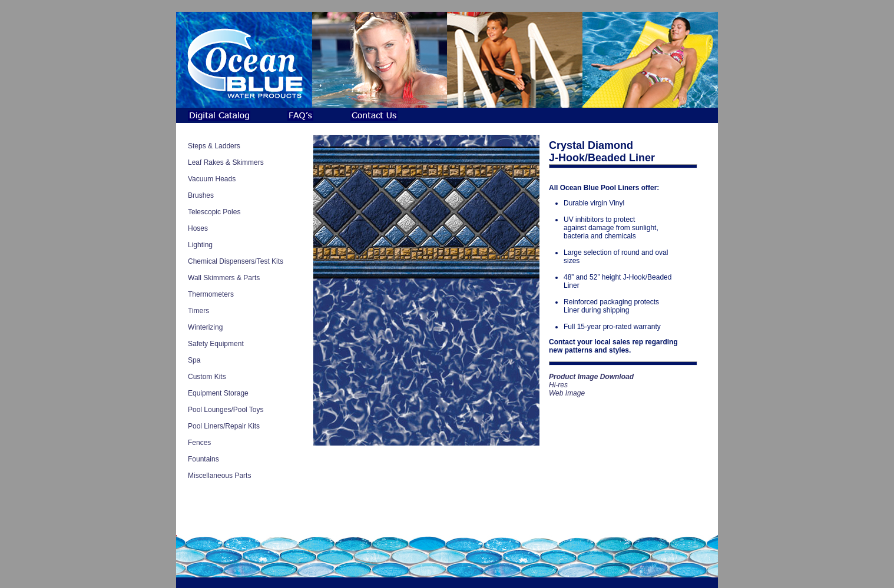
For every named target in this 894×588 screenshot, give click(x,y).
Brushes (201, 195)
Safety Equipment (216, 344)
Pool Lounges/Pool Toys (226, 410)
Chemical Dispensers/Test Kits (236, 261)
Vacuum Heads (212, 179)
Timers (198, 311)
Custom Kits (207, 377)
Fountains (203, 459)
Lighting (200, 245)
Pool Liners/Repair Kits (224, 426)
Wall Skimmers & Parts (224, 278)
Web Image (567, 393)
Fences (199, 443)
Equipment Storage (218, 393)
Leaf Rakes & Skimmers (226, 162)
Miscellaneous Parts (219, 476)
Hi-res (558, 385)
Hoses (198, 228)
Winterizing (205, 327)
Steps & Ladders (214, 146)
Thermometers (211, 294)
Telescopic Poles (214, 212)
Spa (194, 360)
